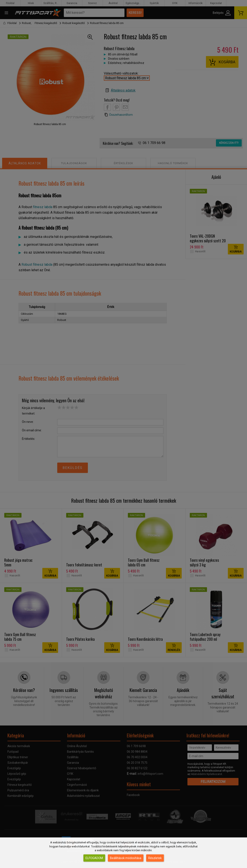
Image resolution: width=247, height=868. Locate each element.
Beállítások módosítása (126, 858)
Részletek (155, 858)
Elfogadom (94, 858)
